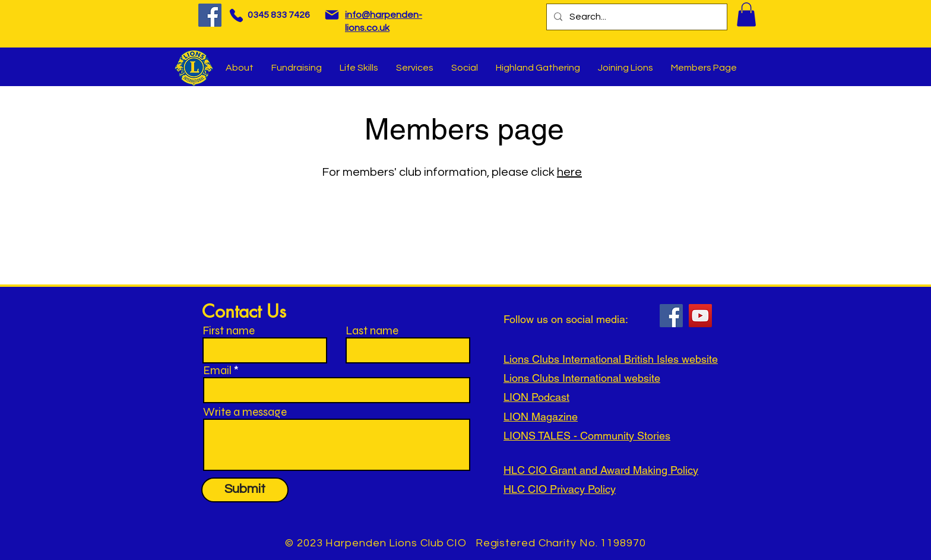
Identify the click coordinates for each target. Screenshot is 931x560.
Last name (372, 330)
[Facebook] (210, 15)
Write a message (245, 412)
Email (217, 370)
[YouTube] (700, 316)
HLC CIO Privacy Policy (560, 489)
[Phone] (236, 15)
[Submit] (245, 490)
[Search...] (636, 17)
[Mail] (332, 15)
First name (229, 330)
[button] (746, 15)
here (569, 172)
